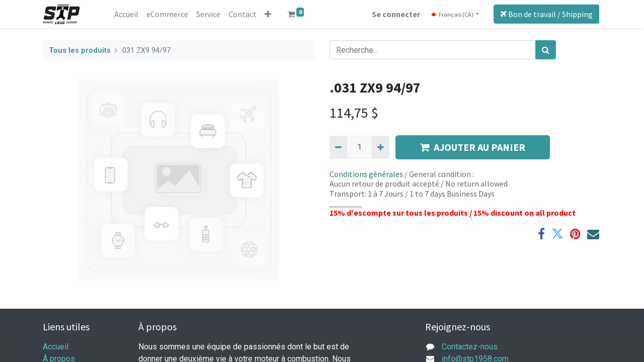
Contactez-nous (470, 347)
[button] (268, 14)
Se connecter (396, 14)
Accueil (56, 347)
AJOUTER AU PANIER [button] (473, 147)
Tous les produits (80, 51)
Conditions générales (366, 174)
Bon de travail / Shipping (546, 14)
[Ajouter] (380, 147)
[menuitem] (126, 14)
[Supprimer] (338, 147)
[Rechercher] (546, 50)
